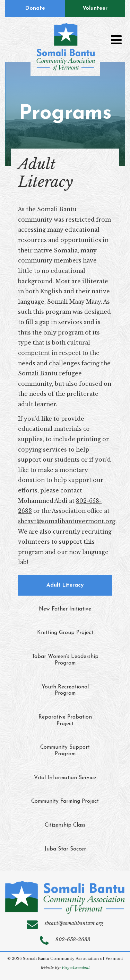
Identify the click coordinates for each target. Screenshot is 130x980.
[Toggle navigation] (116, 40)
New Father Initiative (65, 609)
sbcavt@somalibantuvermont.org (67, 521)
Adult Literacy (65, 585)
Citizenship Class (65, 825)
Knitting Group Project (65, 633)
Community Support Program (65, 751)
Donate (35, 8)
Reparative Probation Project (65, 720)
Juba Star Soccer (65, 849)
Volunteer (95, 8)
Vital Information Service (65, 778)
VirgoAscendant (76, 968)
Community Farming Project (65, 801)
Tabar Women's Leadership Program (65, 660)
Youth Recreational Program (65, 690)
